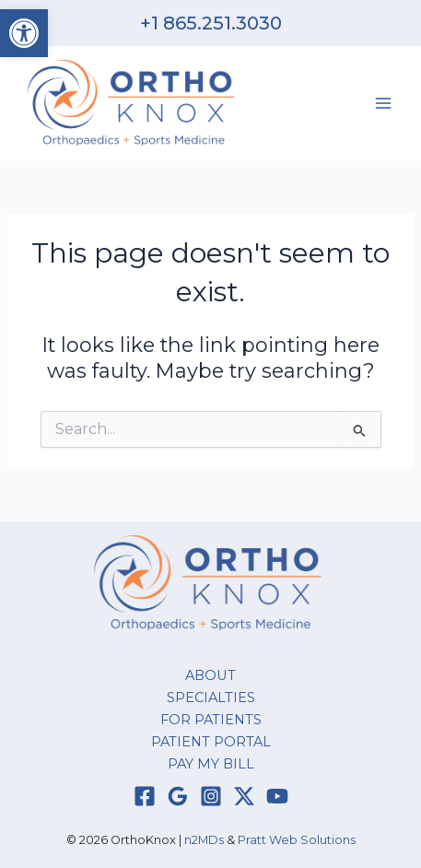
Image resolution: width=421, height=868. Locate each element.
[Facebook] (145, 796)
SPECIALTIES (211, 698)
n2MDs (204, 840)
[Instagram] (211, 796)
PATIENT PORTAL (211, 742)
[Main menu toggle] (383, 103)
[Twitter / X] (244, 796)
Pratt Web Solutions (297, 840)
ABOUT (210, 675)
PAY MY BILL (211, 764)
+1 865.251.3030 (211, 23)
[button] (24, 33)
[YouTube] (277, 796)
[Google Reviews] (178, 796)
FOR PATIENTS (211, 720)
